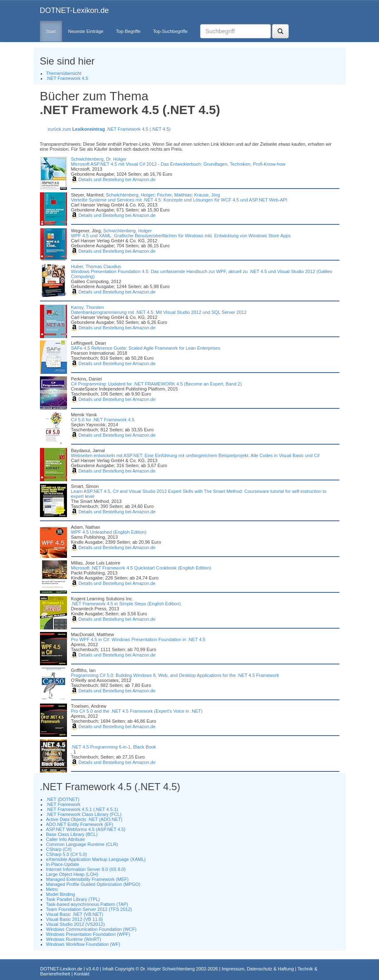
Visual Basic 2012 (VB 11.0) (75, 919)
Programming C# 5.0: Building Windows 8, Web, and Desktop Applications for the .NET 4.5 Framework (175, 675)
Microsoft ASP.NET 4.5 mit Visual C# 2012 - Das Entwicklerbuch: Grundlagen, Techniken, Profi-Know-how (178, 164)
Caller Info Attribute (66, 839)
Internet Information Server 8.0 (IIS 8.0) (86, 869)
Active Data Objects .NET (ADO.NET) (84, 819)
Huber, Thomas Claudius (96, 266)
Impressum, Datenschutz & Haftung (258, 969)
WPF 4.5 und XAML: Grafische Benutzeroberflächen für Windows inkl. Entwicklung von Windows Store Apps (181, 236)
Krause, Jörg (207, 195)
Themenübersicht (64, 73)
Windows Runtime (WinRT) (74, 939)
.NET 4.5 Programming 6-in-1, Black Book (114, 747)
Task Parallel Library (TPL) (73, 899)
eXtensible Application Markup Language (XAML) (96, 859)
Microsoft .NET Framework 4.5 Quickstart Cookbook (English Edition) (141, 568)
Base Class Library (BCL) (72, 834)
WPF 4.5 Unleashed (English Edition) (109, 532)
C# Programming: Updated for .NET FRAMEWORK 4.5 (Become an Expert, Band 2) (157, 384)
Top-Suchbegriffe (170, 31)
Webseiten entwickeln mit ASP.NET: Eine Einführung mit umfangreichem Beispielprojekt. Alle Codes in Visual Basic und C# (196, 455)
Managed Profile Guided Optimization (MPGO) (93, 884)
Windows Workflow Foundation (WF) (83, 944)
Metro (52, 889)
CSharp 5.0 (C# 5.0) (67, 854)
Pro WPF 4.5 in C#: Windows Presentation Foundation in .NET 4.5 (138, 639)
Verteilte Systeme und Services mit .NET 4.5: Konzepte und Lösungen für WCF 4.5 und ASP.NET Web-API (179, 200)
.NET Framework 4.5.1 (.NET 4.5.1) (82, 809)
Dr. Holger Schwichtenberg (167, 969)
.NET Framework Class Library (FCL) (84, 814)
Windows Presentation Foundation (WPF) (88, 934)
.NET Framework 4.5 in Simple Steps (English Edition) (126, 604)
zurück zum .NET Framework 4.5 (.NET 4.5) (109, 129)
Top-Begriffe (128, 31)
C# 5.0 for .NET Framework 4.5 (103, 420)
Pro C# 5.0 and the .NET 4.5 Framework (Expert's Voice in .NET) (137, 711)
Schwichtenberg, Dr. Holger (99, 159)
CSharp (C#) (59, 849)
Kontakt (82, 974)
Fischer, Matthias (174, 195)
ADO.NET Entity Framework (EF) (80, 824)
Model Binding (61, 894)
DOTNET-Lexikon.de (74, 10)
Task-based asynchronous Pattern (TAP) (87, 904)
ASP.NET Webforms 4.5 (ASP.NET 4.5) (86, 829)
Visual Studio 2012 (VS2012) (76, 924)
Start (51, 31)
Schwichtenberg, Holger (130, 195)
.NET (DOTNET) (63, 799)
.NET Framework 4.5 (67, 78)
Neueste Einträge (86, 31)
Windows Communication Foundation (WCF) (92, 929)
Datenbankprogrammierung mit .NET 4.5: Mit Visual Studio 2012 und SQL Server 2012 (159, 312)
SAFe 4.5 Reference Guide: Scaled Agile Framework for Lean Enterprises (146, 348)
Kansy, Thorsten (88, 307)
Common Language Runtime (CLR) (82, 844)
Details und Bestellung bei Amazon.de (113, 179)
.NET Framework (63, 804)
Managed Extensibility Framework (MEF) (88, 879)
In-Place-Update (63, 864)
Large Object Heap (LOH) (72, 874)
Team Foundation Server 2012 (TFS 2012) (89, 909)
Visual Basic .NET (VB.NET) (75, 914)
